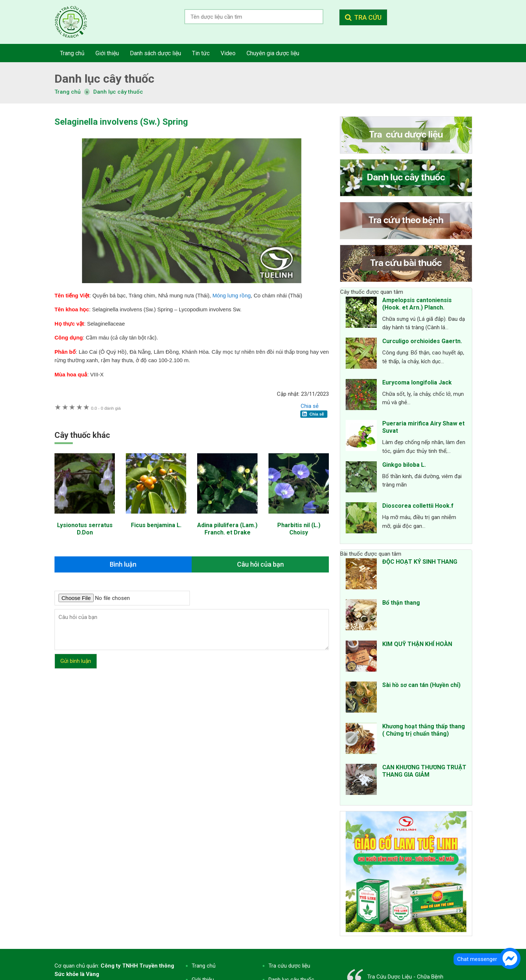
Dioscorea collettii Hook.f (418, 506)
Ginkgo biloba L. (404, 465)
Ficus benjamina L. (156, 525)
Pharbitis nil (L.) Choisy (299, 529)
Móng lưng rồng (232, 296)
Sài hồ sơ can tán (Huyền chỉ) (421, 685)
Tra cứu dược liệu (76, 22)
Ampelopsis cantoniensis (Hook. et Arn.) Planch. (417, 304)
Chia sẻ (310, 406)
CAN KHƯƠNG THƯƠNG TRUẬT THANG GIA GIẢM (424, 771)
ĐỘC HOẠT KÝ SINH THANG (420, 562)
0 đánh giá (106, 408)
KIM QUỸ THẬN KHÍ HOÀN (417, 644)
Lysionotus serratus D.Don (85, 529)
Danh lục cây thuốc (118, 92)
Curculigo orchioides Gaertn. (422, 341)
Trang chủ (204, 966)
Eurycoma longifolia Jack (417, 382)
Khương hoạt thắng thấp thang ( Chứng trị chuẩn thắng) (424, 730)
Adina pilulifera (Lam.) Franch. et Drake (227, 529)
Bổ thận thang (401, 603)
